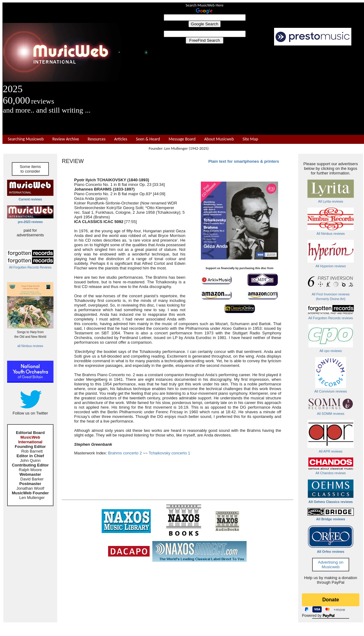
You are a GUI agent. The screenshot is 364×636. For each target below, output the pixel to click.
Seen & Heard (148, 139)
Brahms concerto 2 (125, 453)
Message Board (182, 139)
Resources (97, 139)
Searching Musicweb (26, 139)
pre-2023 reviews (30, 222)
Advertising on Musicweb (331, 565)
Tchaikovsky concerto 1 (169, 453)
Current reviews (30, 199)
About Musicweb (219, 139)
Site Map (250, 139)
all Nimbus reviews (30, 346)
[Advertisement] (256, 90)
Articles (121, 139)
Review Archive (66, 139)
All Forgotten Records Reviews (30, 267)
